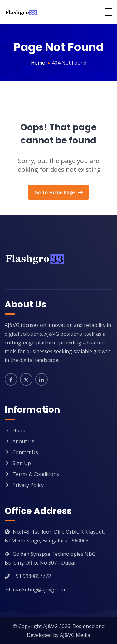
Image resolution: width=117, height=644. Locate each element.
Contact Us (25, 452)
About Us (23, 441)
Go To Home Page (58, 192)
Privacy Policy (28, 485)
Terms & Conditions (36, 474)
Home (19, 430)
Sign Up (22, 463)
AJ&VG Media (75, 635)
